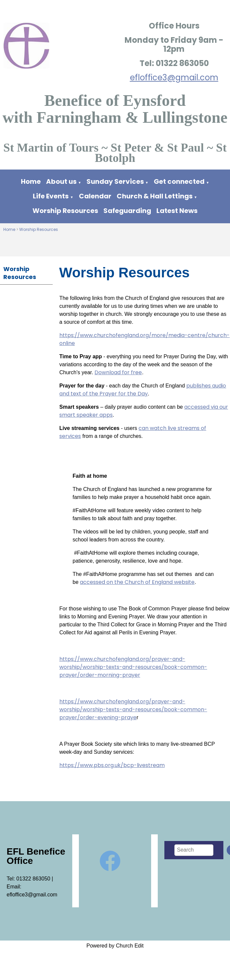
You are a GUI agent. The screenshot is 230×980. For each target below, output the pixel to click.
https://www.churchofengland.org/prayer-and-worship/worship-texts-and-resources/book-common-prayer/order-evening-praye (133, 709)
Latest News (177, 211)
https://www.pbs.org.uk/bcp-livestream (112, 765)
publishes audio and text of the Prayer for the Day (143, 390)
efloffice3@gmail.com (174, 77)
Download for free (118, 372)
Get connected (179, 181)
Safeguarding (127, 211)
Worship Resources (65, 211)
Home (31, 181)
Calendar (95, 196)
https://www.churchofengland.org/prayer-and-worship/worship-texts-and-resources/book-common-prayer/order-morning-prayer (133, 667)
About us (61, 181)
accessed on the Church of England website (137, 582)
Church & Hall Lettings (155, 196)
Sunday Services (116, 181)
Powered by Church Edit (115, 946)
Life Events (51, 196)
